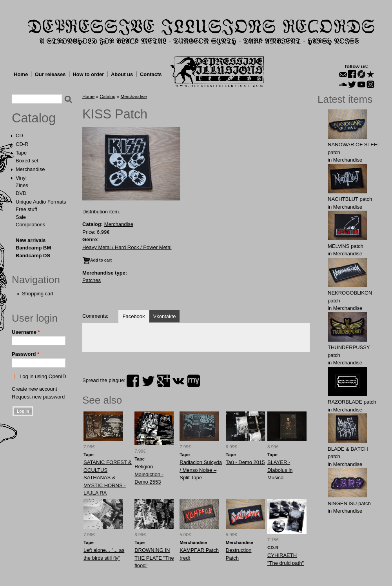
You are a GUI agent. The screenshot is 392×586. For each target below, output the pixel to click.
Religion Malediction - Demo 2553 (149, 474)
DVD (21, 193)
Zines (22, 185)
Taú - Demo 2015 (245, 462)
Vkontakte (165, 316)
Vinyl (21, 178)
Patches (92, 280)
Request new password (38, 397)
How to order (88, 74)
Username (26, 332)
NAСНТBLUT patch (350, 199)
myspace (194, 381)
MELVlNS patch (346, 246)
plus (163, 381)
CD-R (22, 144)
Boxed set (27, 161)
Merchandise (30, 169)
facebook (133, 381)
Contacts (151, 74)
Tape (21, 153)
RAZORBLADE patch (352, 402)
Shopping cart (38, 294)
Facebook (133, 316)
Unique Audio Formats (41, 202)
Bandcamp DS (33, 256)
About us (122, 74)
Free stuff (26, 209)
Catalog (34, 118)
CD (19, 136)
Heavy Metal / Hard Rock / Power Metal (127, 247)
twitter (148, 381)
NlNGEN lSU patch (349, 503)
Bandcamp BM (33, 248)
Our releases (50, 74)
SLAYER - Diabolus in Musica (280, 470)
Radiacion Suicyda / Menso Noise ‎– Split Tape (201, 470)
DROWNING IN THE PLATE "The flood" (154, 558)
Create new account (34, 389)
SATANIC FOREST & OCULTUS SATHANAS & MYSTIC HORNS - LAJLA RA (108, 478)
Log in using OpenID (43, 376)
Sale (21, 217)
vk (178, 381)
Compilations (30, 225)
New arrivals (31, 240)
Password (25, 354)
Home (21, 74)
